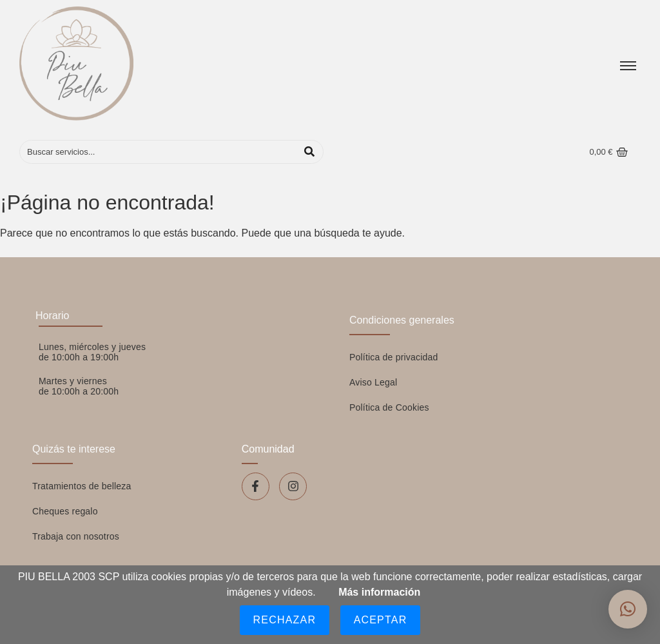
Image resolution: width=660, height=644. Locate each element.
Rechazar (285, 620)
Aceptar (381, 620)
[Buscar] (158, 152)
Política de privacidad (393, 357)
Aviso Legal (373, 382)
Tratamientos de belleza (82, 486)
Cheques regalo (65, 511)
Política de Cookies (389, 407)
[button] (628, 609)
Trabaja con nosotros (76, 536)
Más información (379, 592)
